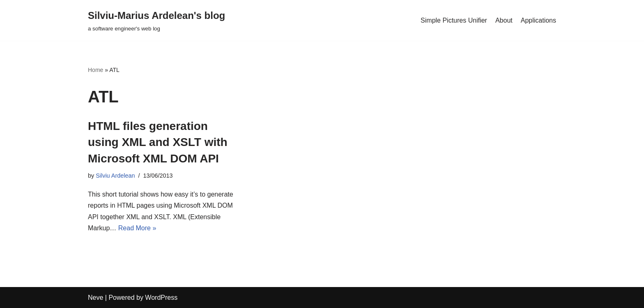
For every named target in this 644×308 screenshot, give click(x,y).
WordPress (161, 298)
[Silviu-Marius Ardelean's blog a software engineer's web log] (156, 20)
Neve (95, 298)
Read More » (137, 228)
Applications (538, 20)
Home (95, 70)
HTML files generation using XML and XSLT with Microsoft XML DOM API (158, 142)
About (504, 20)
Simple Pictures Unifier (454, 20)
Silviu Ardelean (115, 176)
